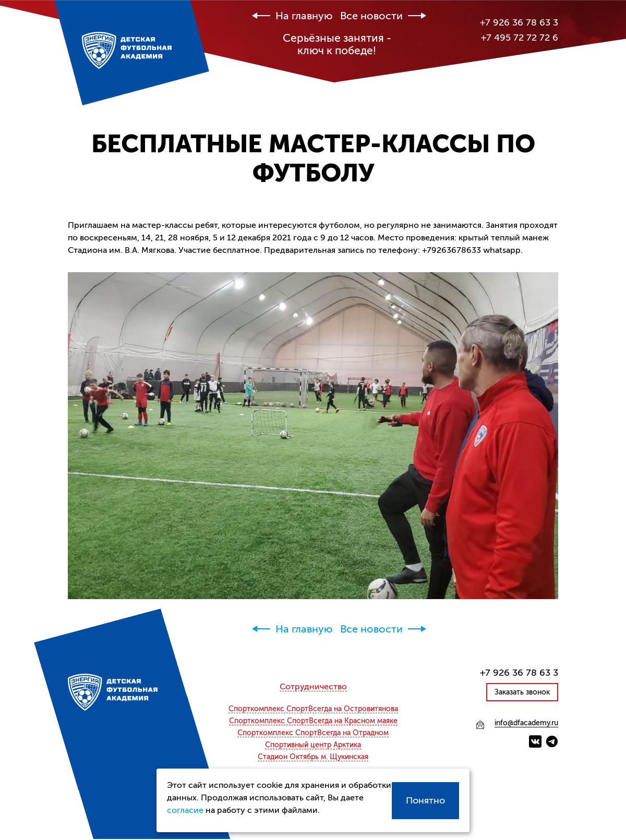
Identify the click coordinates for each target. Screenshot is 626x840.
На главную (304, 16)
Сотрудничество (313, 687)
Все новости (371, 16)
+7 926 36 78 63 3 (519, 22)
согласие (185, 810)
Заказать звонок (522, 692)
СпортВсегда (313, 709)
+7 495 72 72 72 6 (520, 38)
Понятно (425, 800)
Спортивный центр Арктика (313, 745)
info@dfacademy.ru (526, 723)
